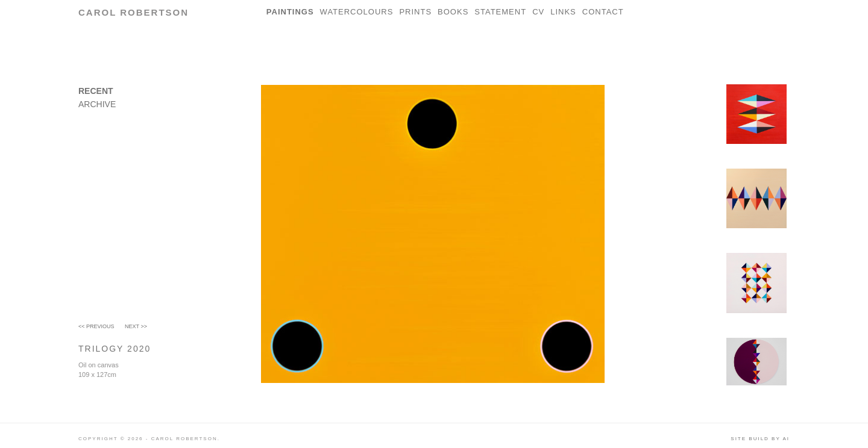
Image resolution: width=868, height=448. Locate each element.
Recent (96, 91)
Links (563, 12)
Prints (415, 12)
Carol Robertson (134, 12)
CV (538, 12)
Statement (500, 12)
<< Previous (96, 326)
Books (453, 12)
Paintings (290, 12)
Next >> (136, 326)
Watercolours (357, 12)
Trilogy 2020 (115, 349)
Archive (97, 104)
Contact (603, 12)
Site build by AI (760, 439)
